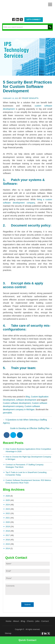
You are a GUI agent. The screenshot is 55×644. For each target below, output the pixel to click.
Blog (28, 397)
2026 (8, 496)
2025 (8, 500)
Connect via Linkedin (18, 19)
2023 (8, 509)
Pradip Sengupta (30, 98)
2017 (8, 535)
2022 (8, 513)
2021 (8, 518)
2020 (8, 522)
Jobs (38, 621)
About (16, 621)
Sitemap (8, 633)
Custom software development (17, 403)
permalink (7, 413)
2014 (8, 548)
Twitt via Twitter (21, 19)
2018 (8, 531)
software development (26, 400)
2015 (8, 544)
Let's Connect (34, 20)
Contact (45, 621)
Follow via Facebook (14, 19)
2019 (8, 527)
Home (9, 621)
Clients (30, 621)
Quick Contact (27, 640)
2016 (8, 540)
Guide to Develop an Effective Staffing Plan (31, 428)
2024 (8, 505)
